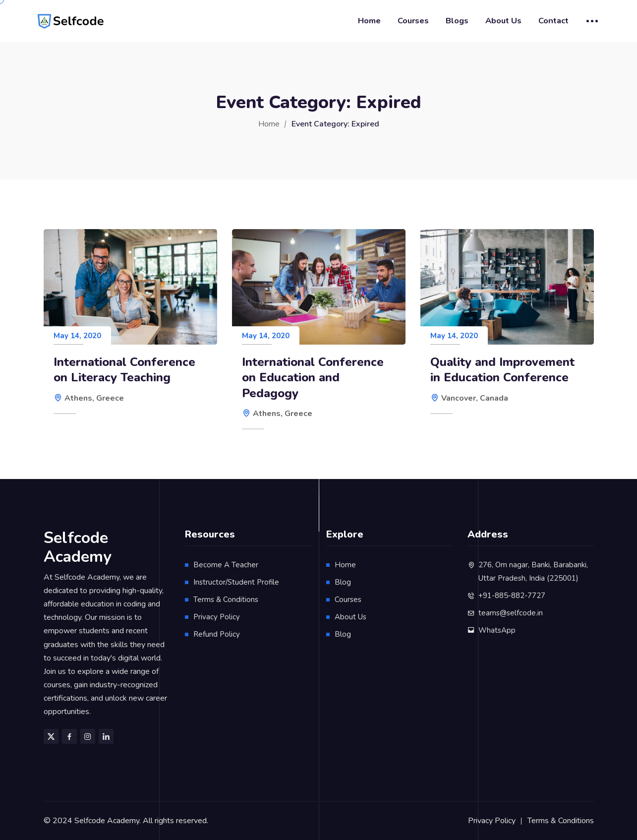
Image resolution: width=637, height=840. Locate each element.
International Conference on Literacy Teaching (124, 370)
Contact (553, 21)
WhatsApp (497, 630)
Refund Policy (217, 634)
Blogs (457, 21)
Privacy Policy (217, 617)
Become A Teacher (226, 565)
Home (369, 21)
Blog (343, 582)
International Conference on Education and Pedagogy (313, 378)
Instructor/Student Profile (236, 582)
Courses (413, 21)
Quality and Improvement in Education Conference (502, 370)
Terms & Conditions (226, 600)
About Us (503, 21)
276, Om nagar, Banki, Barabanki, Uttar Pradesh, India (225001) (533, 571)
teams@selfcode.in (511, 613)
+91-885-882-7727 (512, 596)
